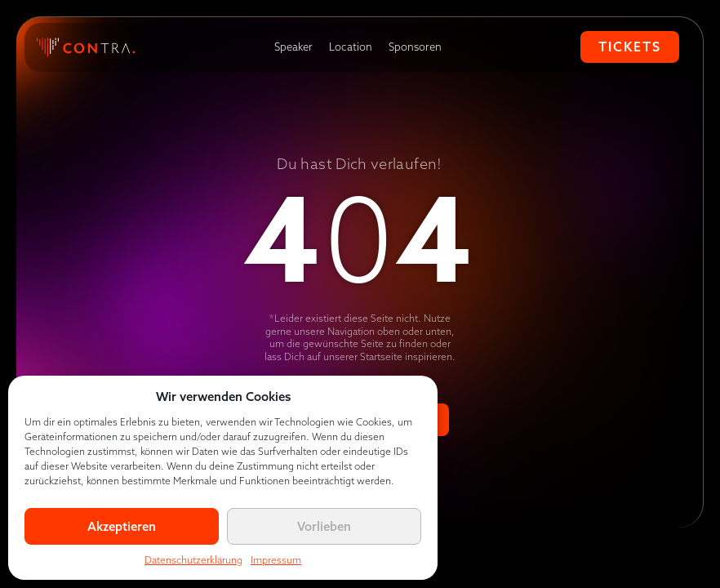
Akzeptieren (122, 526)
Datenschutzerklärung (193, 560)
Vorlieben (324, 526)
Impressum (276, 560)
